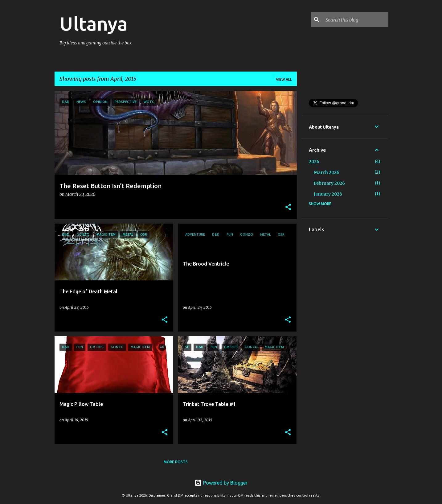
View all (284, 79)
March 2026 (327, 172)
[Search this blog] (355, 20)
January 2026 (328, 194)
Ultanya (94, 23)
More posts (176, 462)
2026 (314, 162)
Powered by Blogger (221, 483)
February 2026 (329, 183)
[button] (288, 207)
